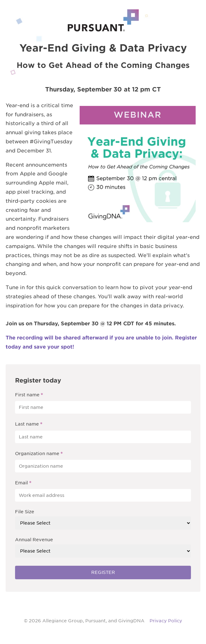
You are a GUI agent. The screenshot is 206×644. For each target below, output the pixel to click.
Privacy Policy (166, 621)
